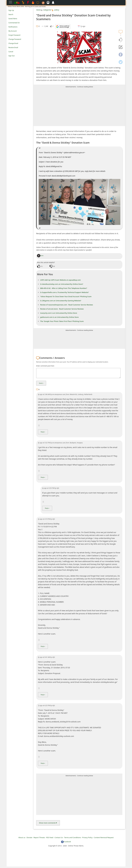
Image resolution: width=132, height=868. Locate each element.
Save (40, 255)
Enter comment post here (45, 366)
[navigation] (121, 40)
